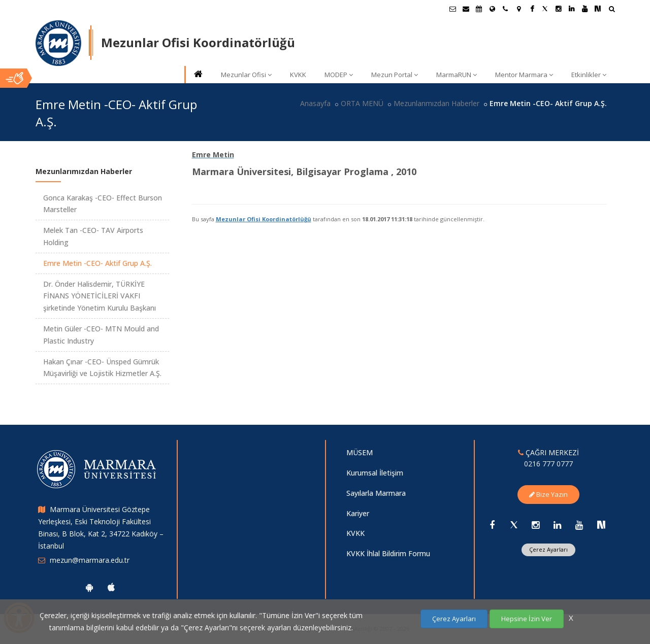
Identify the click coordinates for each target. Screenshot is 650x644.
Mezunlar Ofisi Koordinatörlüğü (264, 219)
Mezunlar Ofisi (246, 75)
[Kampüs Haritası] (518, 9)
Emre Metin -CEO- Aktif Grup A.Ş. (97, 263)
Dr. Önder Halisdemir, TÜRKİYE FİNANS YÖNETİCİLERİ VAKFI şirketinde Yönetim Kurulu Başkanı (100, 296)
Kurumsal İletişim (375, 473)
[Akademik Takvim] (479, 9)
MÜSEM (360, 452)
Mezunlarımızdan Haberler (436, 103)
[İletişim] (505, 9)
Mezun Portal (395, 75)
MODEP (339, 75)
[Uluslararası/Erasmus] (492, 9)
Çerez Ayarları (548, 549)
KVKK (298, 75)
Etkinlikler (589, 75)
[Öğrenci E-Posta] (452, 9)
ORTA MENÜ (362, 103)
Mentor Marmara (524, 75)
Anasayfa (315, 103)
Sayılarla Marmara (376, 493)
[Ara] (612, 10)
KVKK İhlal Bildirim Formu (388, 553)
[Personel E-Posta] (466, 9)
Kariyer (358, 513)
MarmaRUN (457, 75)
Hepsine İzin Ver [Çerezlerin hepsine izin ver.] (527, 619)
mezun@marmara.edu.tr (90, 560)
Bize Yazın (548, 494)
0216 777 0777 (548, 464)
